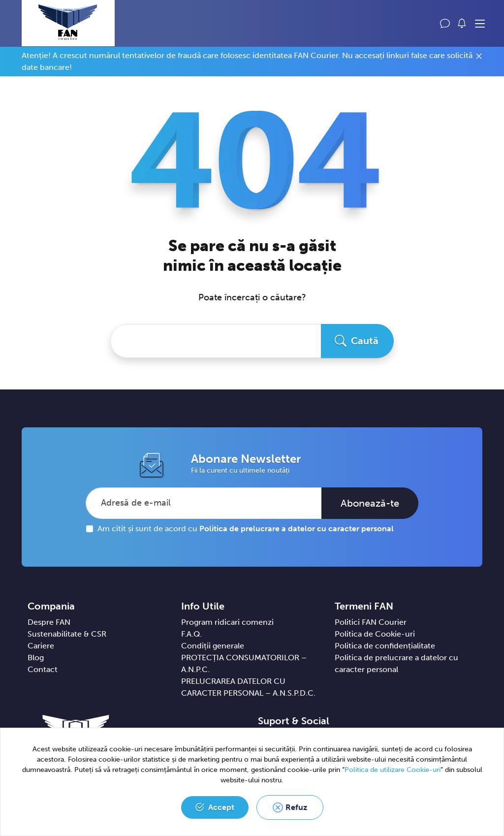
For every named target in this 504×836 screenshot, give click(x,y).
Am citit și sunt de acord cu (246, 529)
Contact (43, 669)
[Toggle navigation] (480, 24)
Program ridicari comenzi (227, 622)
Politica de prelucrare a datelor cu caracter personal (297, 529)
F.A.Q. (191, 634)
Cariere (41, 646)
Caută (365, 341)
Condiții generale (213, 646)
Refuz (296, 807)
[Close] (479, 58)
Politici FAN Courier (371, 622)
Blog (36, 658)
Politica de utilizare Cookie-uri (393, 770)
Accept (221, 807)
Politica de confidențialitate (385, 646)
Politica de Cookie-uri (375, 634)
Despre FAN (49, 622)
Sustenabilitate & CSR (67, 634)
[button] (462, 23)
